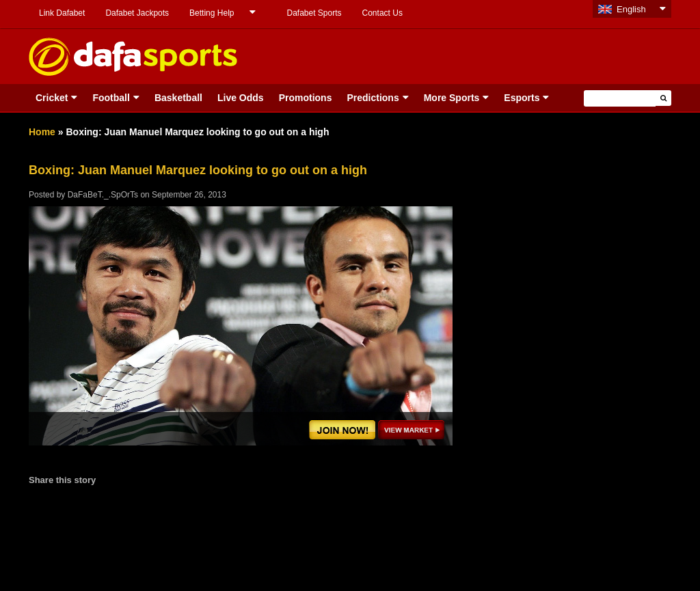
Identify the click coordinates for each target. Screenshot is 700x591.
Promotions (306, 98)
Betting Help (212, 13)
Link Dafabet (62, 13)
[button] (663, 98)
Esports (522, 98)
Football (111, 98)
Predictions (373, 98)
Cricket (52, 98)
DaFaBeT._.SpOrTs (103, 195)
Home (42, 132)
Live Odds (241, 98)
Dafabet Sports (314, 13)
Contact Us (382, 13)
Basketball (178, 98)
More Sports (452, 98)
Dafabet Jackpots (137, 13)
